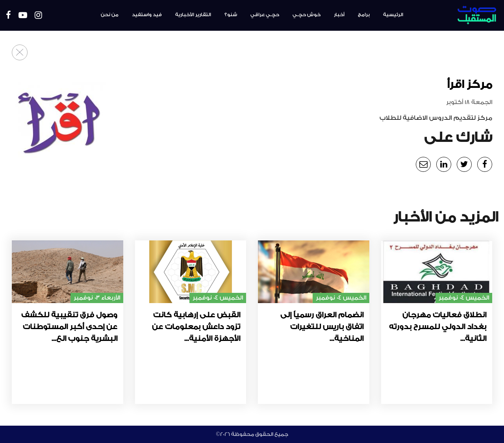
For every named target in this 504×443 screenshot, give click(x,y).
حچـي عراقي (265, 15)
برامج (364, 15)
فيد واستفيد (147, 15)
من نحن (110, 15)
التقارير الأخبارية (193, 15)
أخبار (339, 15)
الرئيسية (393, 15)
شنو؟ (231, 15)
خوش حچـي (307, 15)
